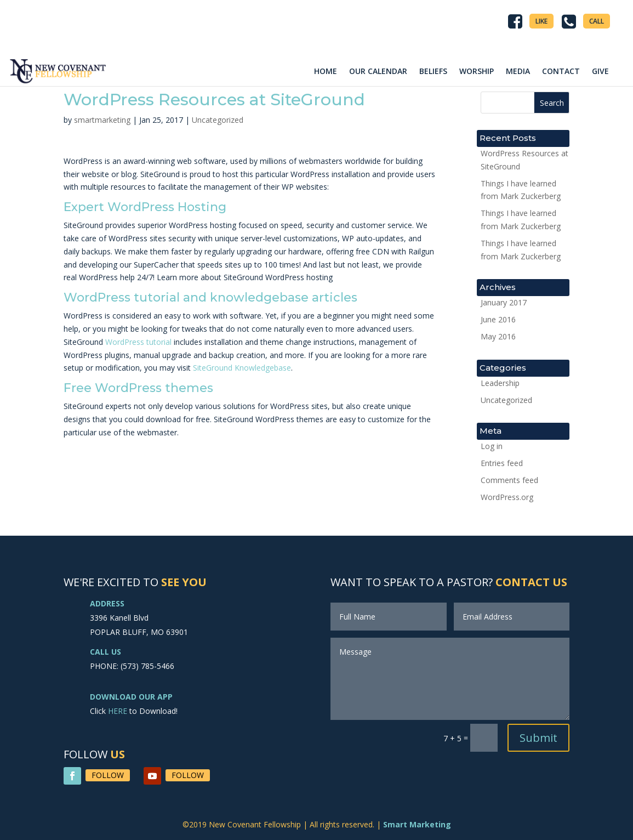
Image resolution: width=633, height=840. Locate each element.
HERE (118, 711)
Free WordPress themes (138, 388)
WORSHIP (477, 71)
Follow (108, 775)
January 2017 (504, 302)
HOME (326, 71)
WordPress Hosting (167, 207)
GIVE (600, 71)
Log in (492, 446)
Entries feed (502, 463)
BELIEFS (433, 71)
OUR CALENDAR (378, 71)
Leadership (500, 383)
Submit (538, 738)
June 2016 (498, 319)
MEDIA (518, 71)
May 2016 (498, 336)
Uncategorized (218, 120)
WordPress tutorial (138, 342)
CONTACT (561, 71)
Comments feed (509, 480)
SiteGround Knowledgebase (242, 368)
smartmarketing (102, 120)
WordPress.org (507, 497)
